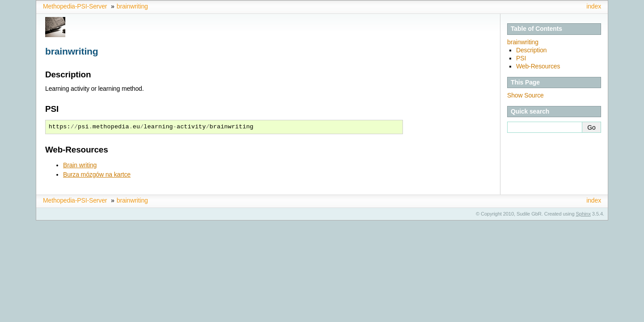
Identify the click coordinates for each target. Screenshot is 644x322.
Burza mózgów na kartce (97, 174)
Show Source (525, 95)
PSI (521, 58)
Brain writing (80, 165)
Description (532, 50)
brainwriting (132, 6)
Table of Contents (536, 29)
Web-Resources (538, 66)
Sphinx (583, 214)
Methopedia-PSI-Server (75, 6)
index (594, 6)
